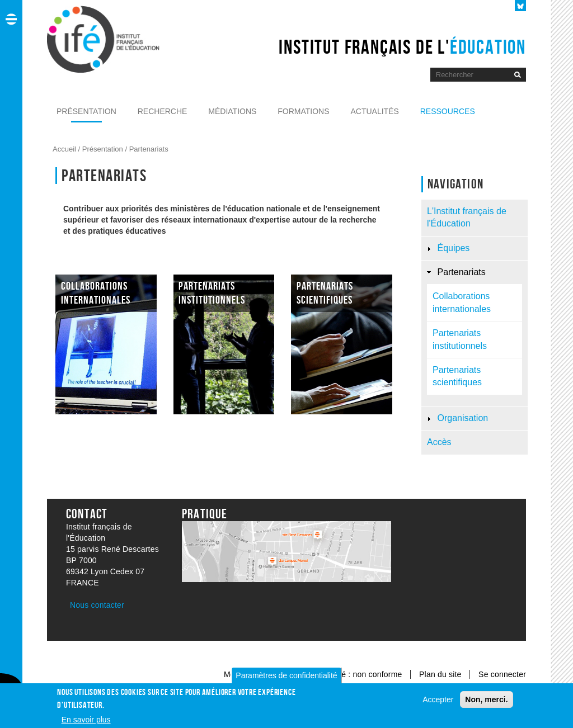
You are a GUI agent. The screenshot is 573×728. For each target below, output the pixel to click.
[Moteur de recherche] (469, 75)
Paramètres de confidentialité (286, 675)
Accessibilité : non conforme (352, 674)
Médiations (232, 111)
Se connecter (502, 674)
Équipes (453, 248)
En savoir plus (86, 720)
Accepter (438, 699)
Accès (439, 442)
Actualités (374, 111)
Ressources (448, 111)
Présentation (86, 111)
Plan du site (442, 674)
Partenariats (149, 149)
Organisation (462, 418)
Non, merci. (486, 699)
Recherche (163, 111)
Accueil (65, 149)
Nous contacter (97, 605)
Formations (303, 111)
